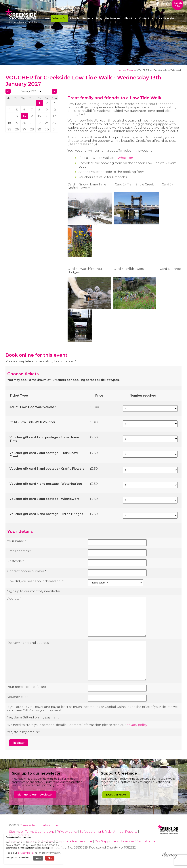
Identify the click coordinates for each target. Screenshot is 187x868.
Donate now (178, 8)
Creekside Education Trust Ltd (43, 825)
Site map (16, 832)
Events (131, 70)
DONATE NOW (116, 795)
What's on (125, 158)
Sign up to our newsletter (35, 795)
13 (24, 116)
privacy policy (137, 725)
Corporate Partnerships (74, 841)
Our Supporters (107, 841)
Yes (38, 858)
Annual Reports (126, 832)
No (50, 858)
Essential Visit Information (141, 841)
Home (121, 70)
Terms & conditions (40, 832)
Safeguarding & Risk (95, 832)
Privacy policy (67, 832)
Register (19, 743)
